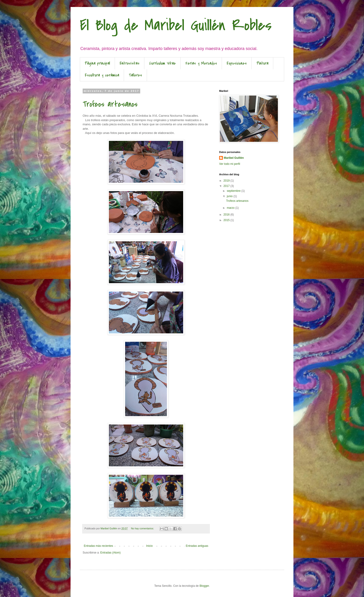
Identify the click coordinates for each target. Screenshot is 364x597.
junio (230, 196)
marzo (231, 208)
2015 (227, 220)
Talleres (135, 75)
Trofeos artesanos (110, 104)
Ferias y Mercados (201, 63)
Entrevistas (130, 63)
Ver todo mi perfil (230, 164)
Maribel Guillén (234, 158)
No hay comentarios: (143, 528)
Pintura (262, 63)
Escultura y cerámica (102, 75)
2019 (227, 181)
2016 (227, 215)
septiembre (234, 191)
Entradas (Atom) (110, 553)
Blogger (204, 586)
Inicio (149, 546)
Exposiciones (237, 63)
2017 (227, 186)
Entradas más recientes (98, 546)
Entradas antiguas (197, 546)
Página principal (97, 63)
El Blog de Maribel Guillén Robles (176, 25)
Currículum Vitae (162, 63)
